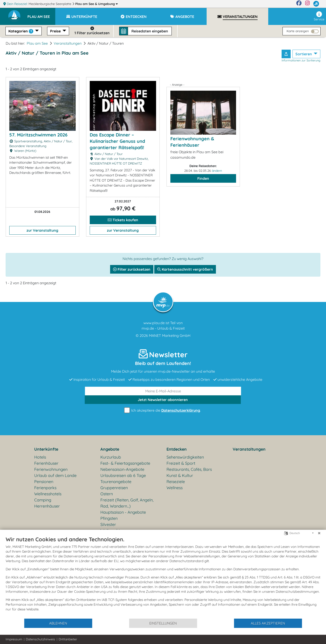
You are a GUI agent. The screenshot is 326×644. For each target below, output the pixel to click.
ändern (217, 171)
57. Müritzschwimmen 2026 (38, 135)
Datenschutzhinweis (40, 639)
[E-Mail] (163, 391)
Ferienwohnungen (51, 469)
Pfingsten (109, 518)
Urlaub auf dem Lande (55, 475)
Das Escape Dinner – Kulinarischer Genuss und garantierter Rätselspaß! (117, 141)
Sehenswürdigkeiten (185, 457)
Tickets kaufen (123, 220)
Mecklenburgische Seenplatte (50, 4)
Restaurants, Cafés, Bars (189, 469)
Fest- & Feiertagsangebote (125, 463)
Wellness (175, 488)
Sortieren (304, 54)
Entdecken (177, 449)
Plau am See (97, 4)
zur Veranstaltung (42, 230)
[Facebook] (299, 4)
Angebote (110, 449)
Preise (56, 31)
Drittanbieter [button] (68, 639)
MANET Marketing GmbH (170, 335)
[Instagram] (307, 4)
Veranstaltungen (68, 43)
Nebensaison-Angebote (122, 469)
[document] (163, 577)
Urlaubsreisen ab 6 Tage (123, 475)
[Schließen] (319, 533)
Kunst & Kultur (180, 475)
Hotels (40, 457)
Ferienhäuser (46, 463)
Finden (203, 178)
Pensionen (44, 482)
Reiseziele (176, 482)
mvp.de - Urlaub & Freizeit (163, 328)
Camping (43, 500)
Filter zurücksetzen (132, 269)
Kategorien (21, 31)
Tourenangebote (116, 482)
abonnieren (163, 400)
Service (319, 16)
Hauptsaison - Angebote (123, 512)
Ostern (107, 494)
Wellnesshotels (48, 494)
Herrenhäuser (47, 506)
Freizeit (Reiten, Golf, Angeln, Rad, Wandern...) (127, 503)
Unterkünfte (46, 449)
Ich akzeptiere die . (163, 410)
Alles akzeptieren (268, 623)
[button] (41, 15)
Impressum (14, 639)
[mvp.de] (316, 4)
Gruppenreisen (114, 488)
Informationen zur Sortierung (301, 60)
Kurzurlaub (111, 457)
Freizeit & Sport (181, 463)
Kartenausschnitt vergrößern (185, 269)
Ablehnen (58, 623)
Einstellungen (163, 623)
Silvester (108, 524)
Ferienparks (45, 488)
